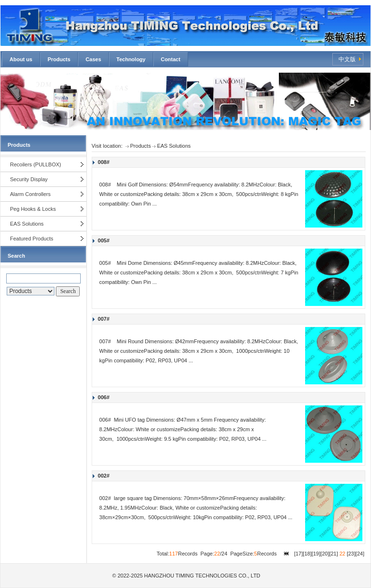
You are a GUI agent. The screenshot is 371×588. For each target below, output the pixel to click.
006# (104, 397)
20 (325, 554)
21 (334, 554)
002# (104, 476)
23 (351, 554)
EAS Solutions (27, 224)
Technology (131, 59)
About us (21, 59)
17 (298, 554)
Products (59, 59)
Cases (93, 59)
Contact (171, 59)
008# (104, 162)
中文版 (347, 59)
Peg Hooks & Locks (33, 209)
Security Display (29, 179)
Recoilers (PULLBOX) (36, 164)
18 (307, 554)
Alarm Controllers (30, 194)
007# (104, 319)
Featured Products (32, 239)
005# (104, 240)
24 (360, 554)
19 (316, 554)
